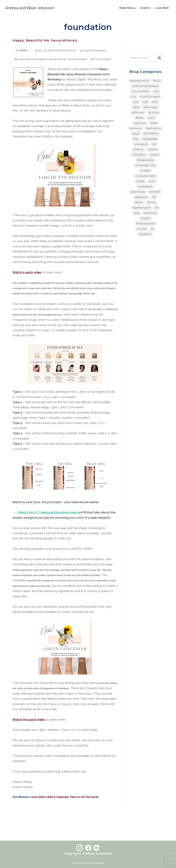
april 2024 (154, 112)
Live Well (162, 8)
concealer (25, 59)
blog (136, 139)
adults (136, 107)
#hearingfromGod (140, 81)
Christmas (138, 150)
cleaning (154, 155)
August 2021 (140, 123)
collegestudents (145, 160)
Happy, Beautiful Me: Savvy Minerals (45, 40)
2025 (136, 102)
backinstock (136, 128)
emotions (145, 218)
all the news (138, 112)
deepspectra (141, 197)
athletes (140, 118)
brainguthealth (150, 139)
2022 (156, 91)
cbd (154, 144)
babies (154, 123)
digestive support (141, 208)
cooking (140, 181)
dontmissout (150, 213)
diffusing (151, 202)
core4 (152, 181)
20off (155, 102)
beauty (136, 134)
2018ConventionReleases (145, 86)
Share (22, 50)
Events (145, 8)
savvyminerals (77, 59)
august (151, 118)
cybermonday (138, 192)
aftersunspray (151, 107)
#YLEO (157, 81)
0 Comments (101, 59)
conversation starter (145, 176)
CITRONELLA (139, 155)
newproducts (57, 59)
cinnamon (153, 150)
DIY (156, 208)
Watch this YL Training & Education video (48, 512)
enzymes (142, 229)
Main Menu (127, 8)
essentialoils (145, 234)
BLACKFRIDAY (151, 134)
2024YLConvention (150, 97)
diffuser (139, 202)
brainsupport (141, 144)
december (155, 192)
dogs (137, 213)
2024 (133, 97)
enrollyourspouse (145, 224)
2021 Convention (141, 91)
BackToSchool (154, 128)
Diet (154, 197)
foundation (40, 59)
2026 (145, 102)
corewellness (145, 187)
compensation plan (145, 165)
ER (152, 229)
